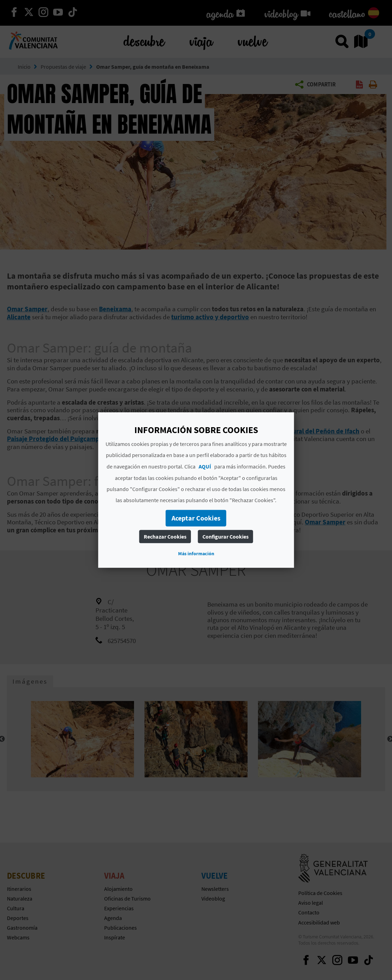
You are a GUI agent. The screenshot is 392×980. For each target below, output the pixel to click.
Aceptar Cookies (196, 518)
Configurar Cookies (226, 537)
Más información (196, 554)
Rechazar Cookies (165, 537)
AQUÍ (205, 466)
